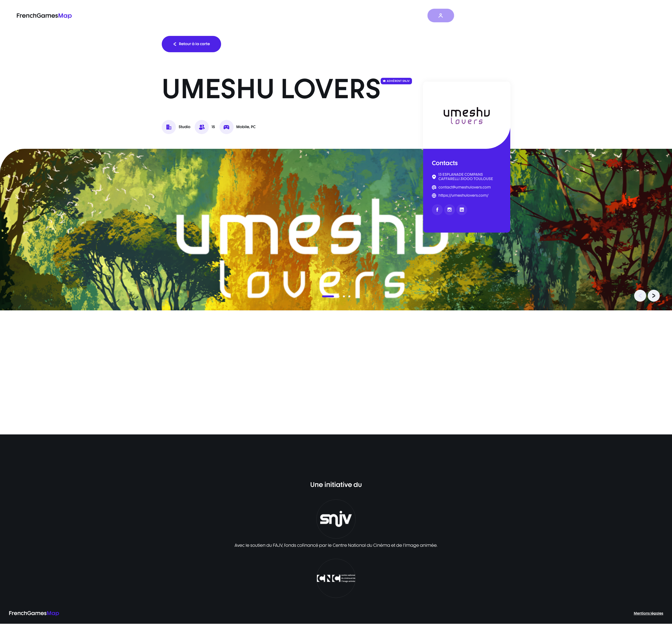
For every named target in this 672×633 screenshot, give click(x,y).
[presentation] (640, 296)
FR (473, 16)
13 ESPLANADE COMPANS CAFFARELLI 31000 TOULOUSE (466, 177)
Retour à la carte (191, 44)
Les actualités (388, 16)
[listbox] (336, 230)
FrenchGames (44, 16)
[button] (328, 296)
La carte (325, 16)
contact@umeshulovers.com (465, 187)
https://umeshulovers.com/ (463, 196)
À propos (421, 16)
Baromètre (354, 16)
